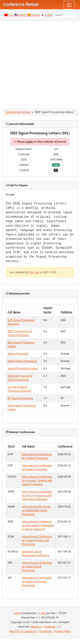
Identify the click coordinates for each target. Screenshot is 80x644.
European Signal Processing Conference (36, 553)
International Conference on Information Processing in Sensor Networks (38, 525)
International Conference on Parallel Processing (37, 456)
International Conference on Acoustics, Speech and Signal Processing (37, 480)
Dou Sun (34, 272)
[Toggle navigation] (69, 5)
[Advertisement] (40, 63)
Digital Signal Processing (22, 361)
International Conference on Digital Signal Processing (37, 566)
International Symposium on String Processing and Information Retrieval (37, 495)
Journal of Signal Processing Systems (19, 389)
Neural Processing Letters (23, 368)
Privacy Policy (63, 631)
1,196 (42, 613)
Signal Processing (18, 354)
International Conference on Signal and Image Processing (37, 581)
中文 (11, 15)
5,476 (17, 613)
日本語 (49, 15)
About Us (36, 627)
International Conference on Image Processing (37, 467)
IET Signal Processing (20, 398)
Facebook (50, 627)
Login (29, 142)
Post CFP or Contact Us (23, 631)
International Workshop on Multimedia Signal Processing (36, 510)
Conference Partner (18, 112)
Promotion (46, 631)
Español (36, 15)
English (22, 15)
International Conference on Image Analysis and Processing (37, 540)
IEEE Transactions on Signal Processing (20, 333)
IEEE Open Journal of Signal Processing (20, 378)
